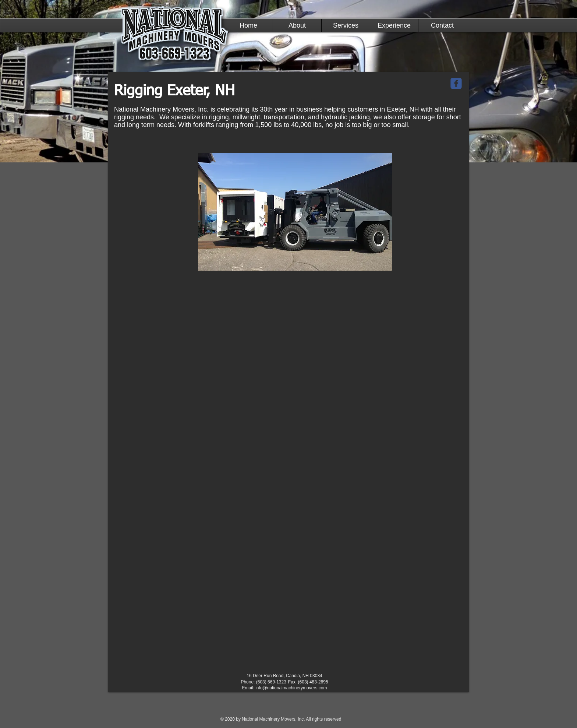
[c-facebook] (456, 83)
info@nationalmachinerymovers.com (291, 688)
